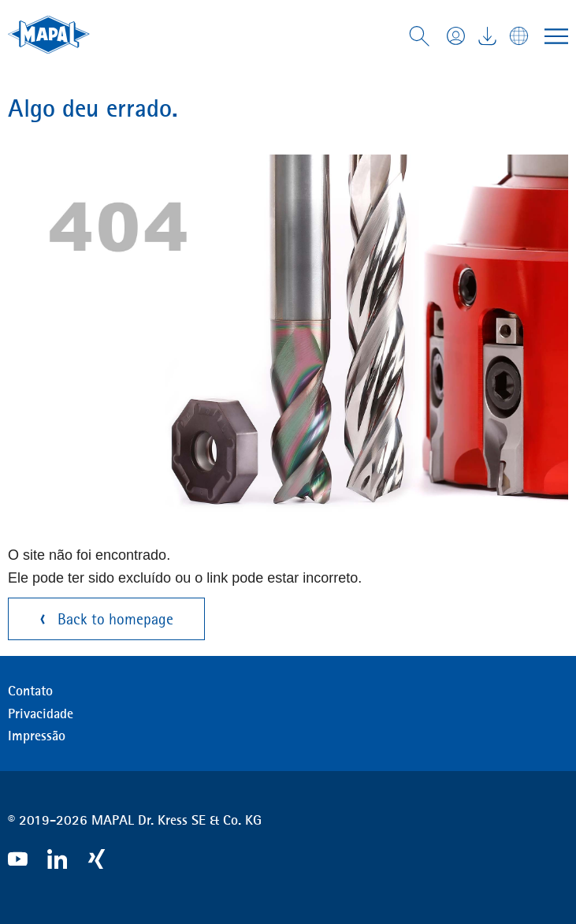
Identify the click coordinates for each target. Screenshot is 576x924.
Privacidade (41, 713)
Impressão (37, 736)
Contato (30, 691)
